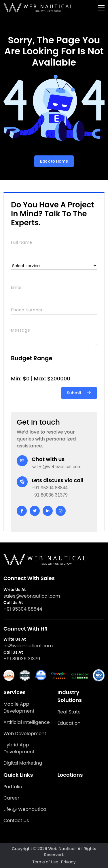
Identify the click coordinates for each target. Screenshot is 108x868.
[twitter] (35, 511)
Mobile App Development (19, 708)
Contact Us (16, 820)
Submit (79, 393)
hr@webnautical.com (28, 646)
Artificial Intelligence (27, 722)
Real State (69, 712)
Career (11, 798)
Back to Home (54, 161)
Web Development (25, 734)
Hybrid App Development (19, 748)
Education (69, 723)
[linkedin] (48, 511)
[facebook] (22, 511)
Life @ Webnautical (25, 809)
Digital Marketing (23, 763)
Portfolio (13, 787)
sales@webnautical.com (57, 467)
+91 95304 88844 (50, 488)
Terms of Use (45, 862)
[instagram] (61, 511)
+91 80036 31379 (50, 495)
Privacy (68, 862)
